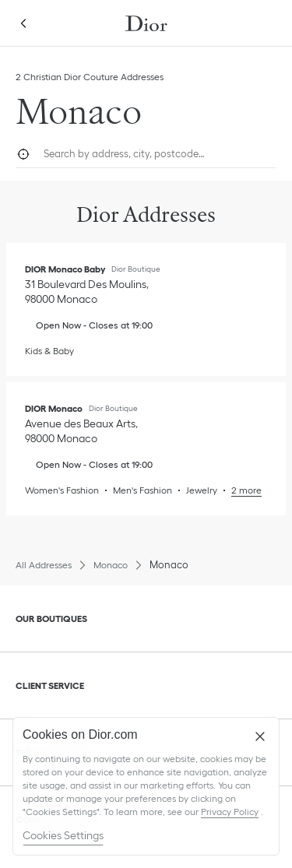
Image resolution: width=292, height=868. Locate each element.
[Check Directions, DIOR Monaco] (83, 431)
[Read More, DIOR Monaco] (239, 490)
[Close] (260, 736)
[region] (146, 786)
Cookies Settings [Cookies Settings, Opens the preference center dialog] (63, 835)
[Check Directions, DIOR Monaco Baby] (88, 292)
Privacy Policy (230, 812)
